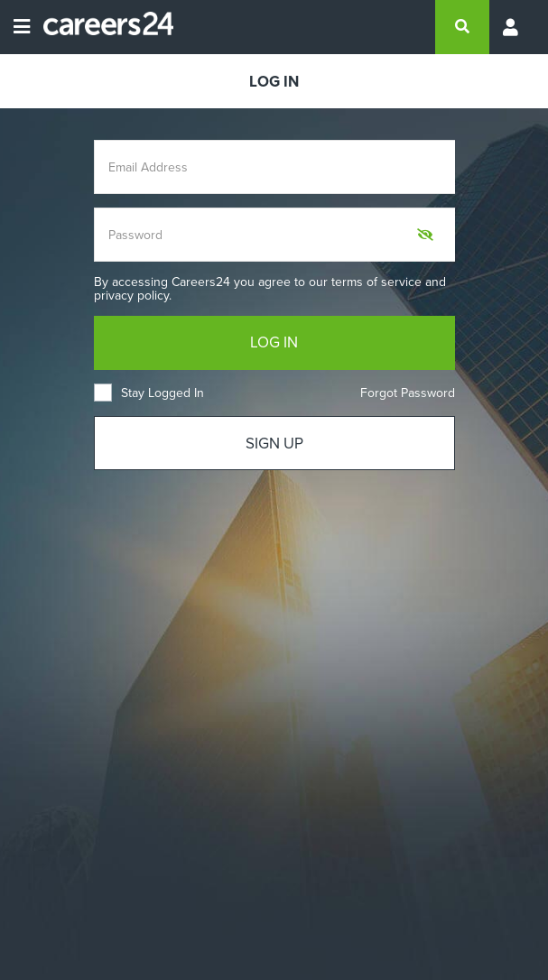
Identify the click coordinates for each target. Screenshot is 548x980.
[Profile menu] (512, 27)
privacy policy (131, 296)
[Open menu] (22, 27)
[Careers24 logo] (102, 27)
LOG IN (274, 342)
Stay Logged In (149, 393)
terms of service (376, 282)
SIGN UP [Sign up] (274, 444)
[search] (462, 27)
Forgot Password (408, 393)
